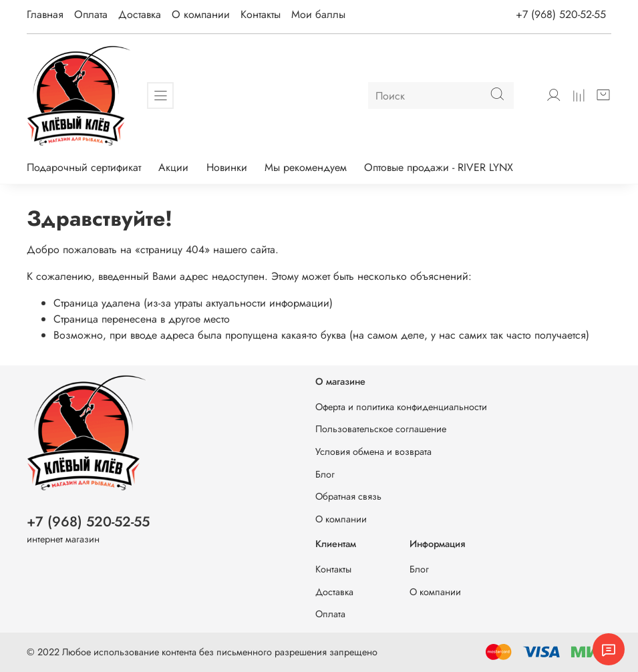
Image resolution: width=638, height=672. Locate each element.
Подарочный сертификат (84, 167)
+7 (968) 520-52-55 (561, 14)
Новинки (227, 167)
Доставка (140, 14)
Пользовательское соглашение (381, 429)
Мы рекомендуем (306, 167)
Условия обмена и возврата (373, 452)
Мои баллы (318, 14)
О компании (201, 14)
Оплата (91, 14)
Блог (325, 474)
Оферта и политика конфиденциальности (401, 407)
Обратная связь (348, 496)
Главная (45, 14)
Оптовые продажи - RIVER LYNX (439, 167)
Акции (173, 167)
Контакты (261, 14)
